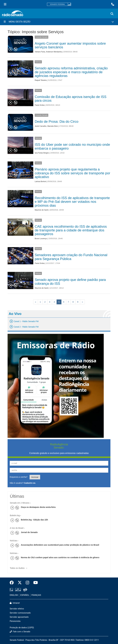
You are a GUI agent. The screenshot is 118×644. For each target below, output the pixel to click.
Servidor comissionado (20, 613)
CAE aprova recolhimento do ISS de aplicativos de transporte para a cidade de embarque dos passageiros (71, 230)
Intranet (15, 603)
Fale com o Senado (20, 632)
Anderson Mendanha (54, 52)
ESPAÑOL (25, 595)
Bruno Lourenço (41, 239)
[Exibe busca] (112, 14)
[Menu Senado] (5, 4)
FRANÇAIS (36, 595)
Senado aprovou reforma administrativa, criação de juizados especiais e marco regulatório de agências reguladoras (71, 72)
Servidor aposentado (19, 617)
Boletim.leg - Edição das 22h (34, 520)
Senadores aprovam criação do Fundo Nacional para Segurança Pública (71, 257)
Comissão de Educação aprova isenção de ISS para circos (71, 99)
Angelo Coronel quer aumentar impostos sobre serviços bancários (70, 45)
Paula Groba (39, 105)
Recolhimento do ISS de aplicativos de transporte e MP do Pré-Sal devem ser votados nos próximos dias (72, 202)
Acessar (35, 477)
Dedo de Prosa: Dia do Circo (56, 121)
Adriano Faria (40, 52)
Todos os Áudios (19, 567)
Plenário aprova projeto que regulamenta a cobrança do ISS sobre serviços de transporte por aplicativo (72, 173)
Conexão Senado (41, 37)
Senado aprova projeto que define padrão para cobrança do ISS (70, 282)
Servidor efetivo (17, 609)
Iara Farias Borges (42, 153)
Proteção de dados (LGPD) (22, 628)
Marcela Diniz (53, 126)
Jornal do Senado (29, 532)
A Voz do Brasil (17, 528)
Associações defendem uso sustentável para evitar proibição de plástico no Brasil (60, 545)
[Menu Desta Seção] (59, 22)
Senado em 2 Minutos (20, 503)
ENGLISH (14, 595)
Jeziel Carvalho (41, 126)
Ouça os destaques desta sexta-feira (38, 507)
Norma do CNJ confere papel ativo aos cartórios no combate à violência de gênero (60, 557)
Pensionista (15, 621)
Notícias (38, 62)
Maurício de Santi (41, 210)
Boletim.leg (15, 515)
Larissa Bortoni (40, 181)
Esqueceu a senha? (19, 477)
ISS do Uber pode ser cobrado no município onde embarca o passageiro (72, 146)
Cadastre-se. (30, 483)
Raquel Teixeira (41, 80)
